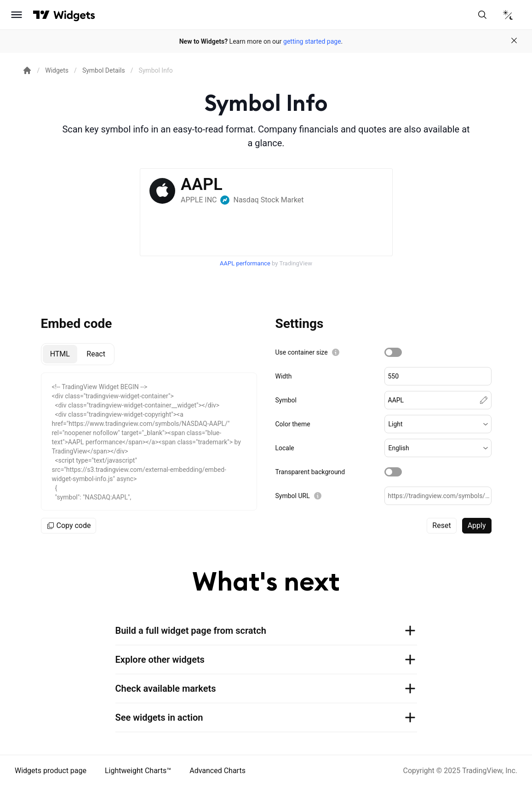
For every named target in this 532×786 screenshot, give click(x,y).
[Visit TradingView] (41, 15)
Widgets (57, 70)
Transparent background (310, 472)
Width (284, 376)
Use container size (302, 352)
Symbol (286, 400)
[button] (438, 424)
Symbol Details (104, 70)
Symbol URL (293, 496)
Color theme (293, 424)
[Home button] (74, 15)
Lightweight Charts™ (138, 771)
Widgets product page (51, 771)
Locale (285, 448)
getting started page (312, 41)
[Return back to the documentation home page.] (27, 70)
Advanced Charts (217, 771)
